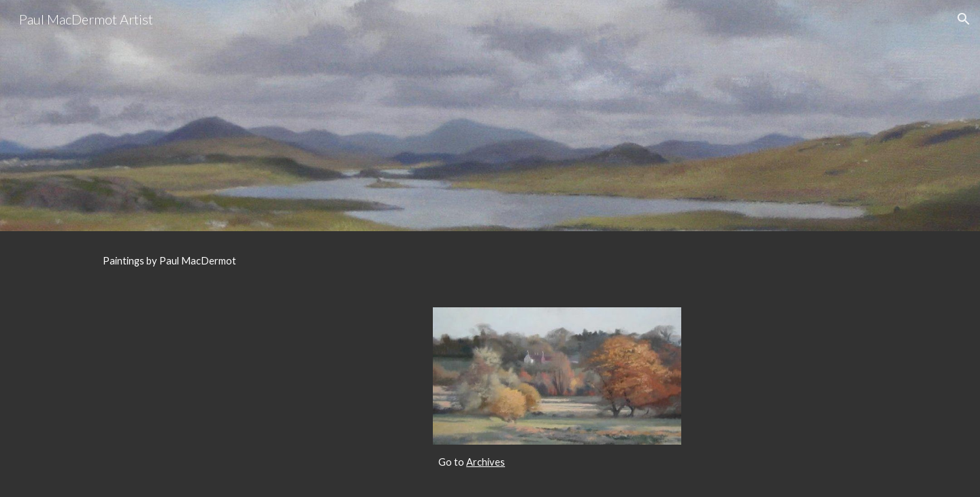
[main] (490, 261)
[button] (964, 19)
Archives (486, 462)
